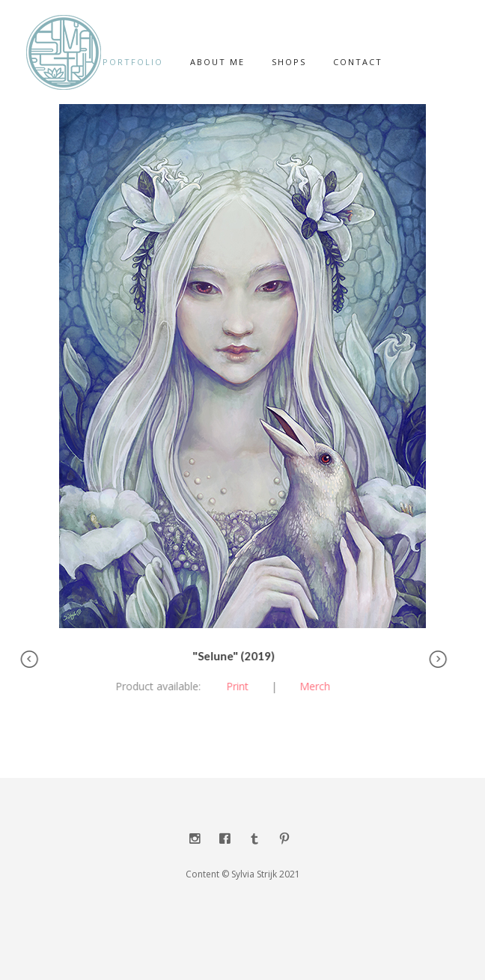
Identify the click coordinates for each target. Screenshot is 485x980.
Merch (311, 686)
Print (234, 686)
